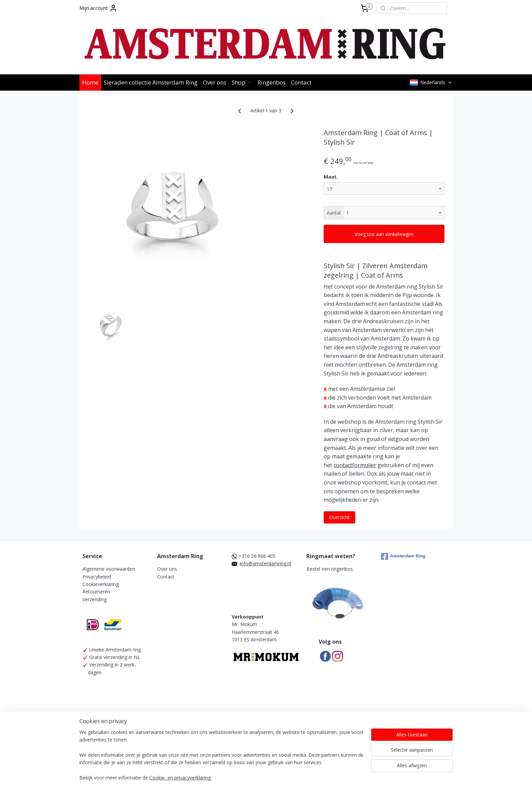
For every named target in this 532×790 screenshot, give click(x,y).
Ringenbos (272, 82)
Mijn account (98, 8)
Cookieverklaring (101, 584)
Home (90, 82)
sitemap (252, 770)
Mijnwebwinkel (351, 770)
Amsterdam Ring (403, 556)
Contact (301, 82)
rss (266, 770)
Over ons (215, 82)
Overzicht (339, 517)
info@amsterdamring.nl (265, 563)
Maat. (331, 177)
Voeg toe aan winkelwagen (384, 234)
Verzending (94, 599)
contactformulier (355, 465)
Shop (242, 82)
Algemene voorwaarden (109, 569)
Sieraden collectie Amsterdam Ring (151, 82)
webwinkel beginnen (292, 770)
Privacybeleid (97, 577)
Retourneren (96, 592)
